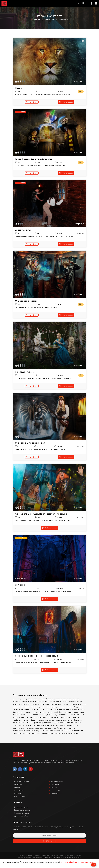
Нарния (19, 88)
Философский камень (27, 301)
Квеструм (79, 82)
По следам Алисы (25, 372)
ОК (94, 865)
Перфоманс (78, 224)
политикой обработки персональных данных (77, 862)
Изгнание (20, 585)
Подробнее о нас (21, 807)
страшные (18, 785)
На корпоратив (57, 782)
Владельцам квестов (22, 810)
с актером (55, 785)
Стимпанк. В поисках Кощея (30, 443)
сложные (54, 793)
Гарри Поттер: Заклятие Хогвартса (34, 159)
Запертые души (24, 230)
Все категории (20, 796)
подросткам (56, 790)
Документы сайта (21, 816)
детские (54, 787)
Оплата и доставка (21, 813)
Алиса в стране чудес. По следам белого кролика (42, 514)
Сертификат (32, 102)
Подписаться (49, 841)
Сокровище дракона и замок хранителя (36, 656)
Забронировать (66, 102)
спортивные (19, 790)
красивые (18, 793)
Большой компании (22, 782)
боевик (17, 787)
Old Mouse (20, 579)
